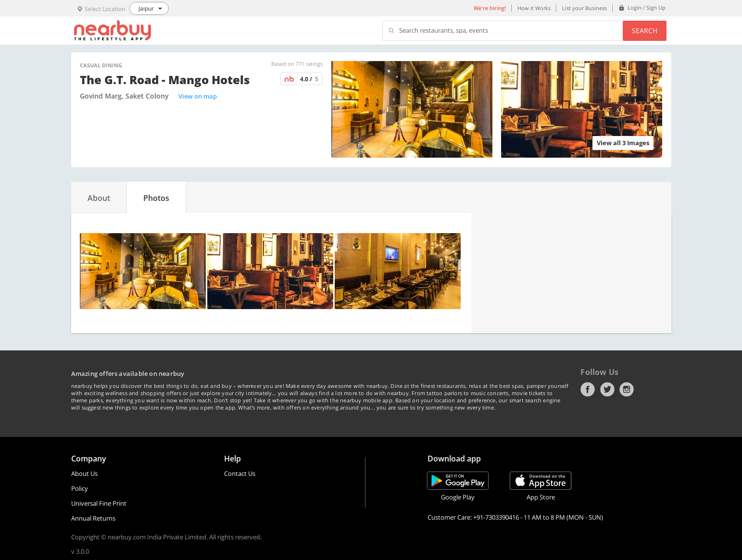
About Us (84, 473)
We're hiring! (490, 8)
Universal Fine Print (99, 503)
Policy (80, 488)
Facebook (588, 389)
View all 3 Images (623, 143)
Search (645, 31)
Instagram (627, 389)
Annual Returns (93, 518)
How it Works (534, 8)
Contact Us (240, 473)
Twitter (607, 389)
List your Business (585, 8)
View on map (198, 96)
